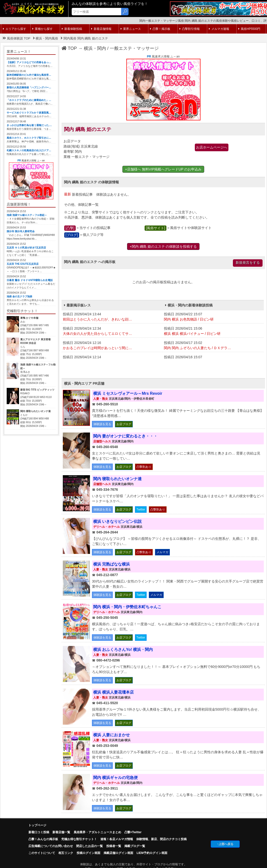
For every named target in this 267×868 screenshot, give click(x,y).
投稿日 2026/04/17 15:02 (213, 346)
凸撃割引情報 (190, 29)
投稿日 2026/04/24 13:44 (112, 317)
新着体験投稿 (72, 29)
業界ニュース (131, 29)
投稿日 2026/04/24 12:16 (112, 346)
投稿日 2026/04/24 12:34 (112, 331)
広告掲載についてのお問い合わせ (51, 846)
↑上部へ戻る (225, 844)
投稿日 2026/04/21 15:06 (213, 331)
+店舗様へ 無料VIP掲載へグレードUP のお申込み (163, 169)
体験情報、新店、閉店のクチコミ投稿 (161, 839)
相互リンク (66, 853)
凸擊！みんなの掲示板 (43, 839)
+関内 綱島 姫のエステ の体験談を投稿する (163, 246)
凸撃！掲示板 (160, 29)
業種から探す (43, 29)
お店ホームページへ (212, 147)
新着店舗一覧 (61, 832)
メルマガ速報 (219, 29)
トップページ (37, 825)
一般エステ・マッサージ (134, 48)
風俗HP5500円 (249, 29)
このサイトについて (42, 853)
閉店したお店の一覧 (89, 846)
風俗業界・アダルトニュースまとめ (97, 832)
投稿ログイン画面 (89, 853)
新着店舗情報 (101, 29)
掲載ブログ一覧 (135, 846)
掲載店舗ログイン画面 (118, 853)
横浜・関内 (95, 48)
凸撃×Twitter (133, 832)
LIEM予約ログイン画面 (152, 853)
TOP (69, 48)
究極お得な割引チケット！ (79, 839)
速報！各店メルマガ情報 (117, 839)
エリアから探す (15, 29)
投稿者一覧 (114, 846)
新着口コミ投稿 (39, 832)
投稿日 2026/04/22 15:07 (213, 317)
